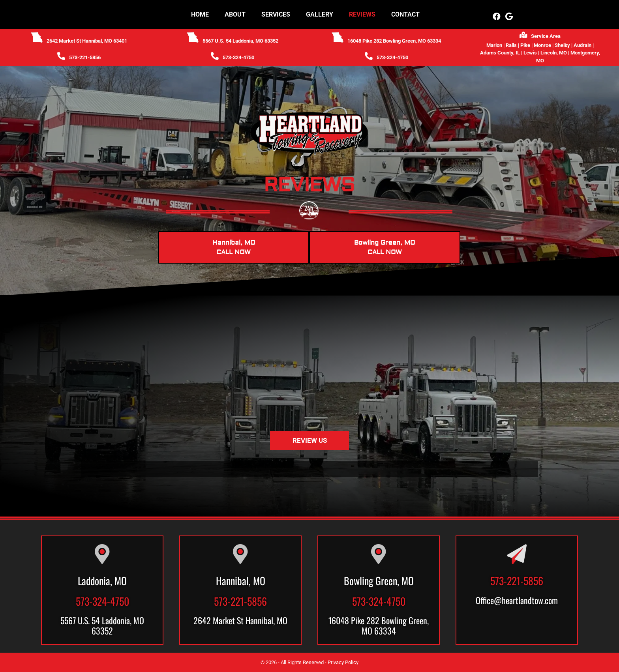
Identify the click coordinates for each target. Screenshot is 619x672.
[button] (497, 17)
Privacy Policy (343, 662)
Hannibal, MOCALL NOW (234, 247)
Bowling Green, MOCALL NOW (385, 247)
